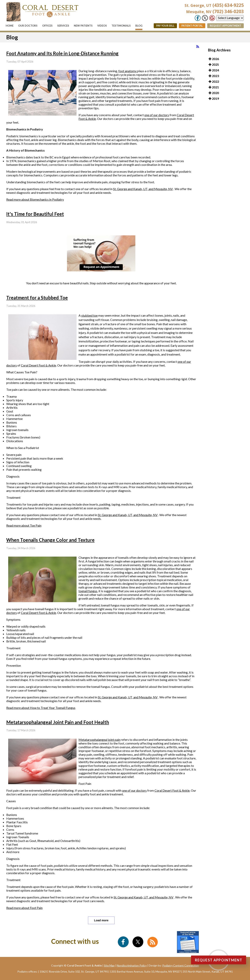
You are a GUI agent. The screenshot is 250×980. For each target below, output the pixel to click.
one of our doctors (157, 115)
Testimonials (121, 26)
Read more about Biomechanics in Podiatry (35, 199)
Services (63, 26)
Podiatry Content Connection (181, 965)
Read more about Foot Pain (24, 908)
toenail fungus (88, 591)
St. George (120, 189)
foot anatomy (128, 71)
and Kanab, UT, (138, 189)
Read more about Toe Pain (24, 525)
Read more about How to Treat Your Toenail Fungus (41, 708)
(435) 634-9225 (214, 5)
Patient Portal (192, 26)
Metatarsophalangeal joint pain (99, 740)
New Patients (83, 26)
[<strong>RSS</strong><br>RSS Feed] (198, 46)
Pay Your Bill (165, 26)
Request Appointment (225, 26)
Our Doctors (28, 26)
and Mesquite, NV (161, 189)
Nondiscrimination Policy (132, 965)
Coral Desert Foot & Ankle (38, 365)
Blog (139, 26)
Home (10, 26)
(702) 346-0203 (215, 11)
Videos (102, 26)
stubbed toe (89, 315)
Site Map (109, 965)
